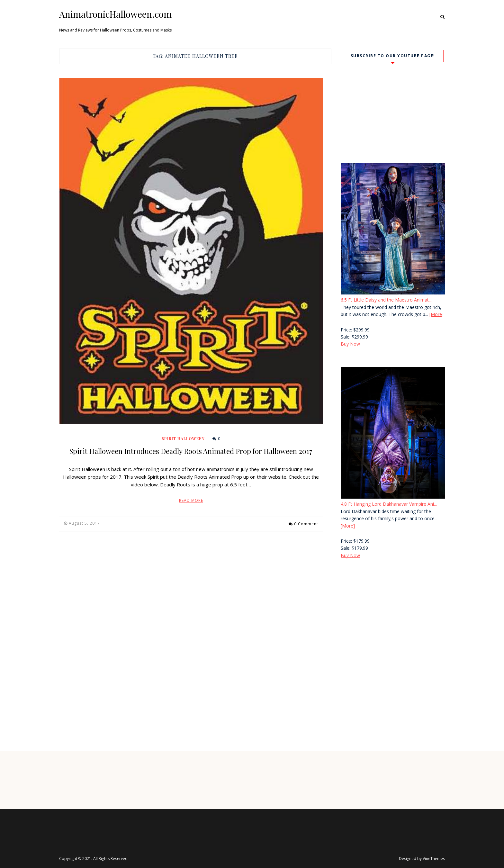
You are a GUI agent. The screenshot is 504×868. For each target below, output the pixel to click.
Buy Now (350, 344)
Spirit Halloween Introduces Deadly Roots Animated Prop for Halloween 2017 (191, 451)
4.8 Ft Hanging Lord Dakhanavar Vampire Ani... (389, 504)
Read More (191, 500)
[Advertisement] (393, 619)
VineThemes (434, 859)
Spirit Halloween (183, 439)
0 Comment (306, 523)
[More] (437, 314)
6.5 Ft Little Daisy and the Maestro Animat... (386, 300)
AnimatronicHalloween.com (115, 14)
